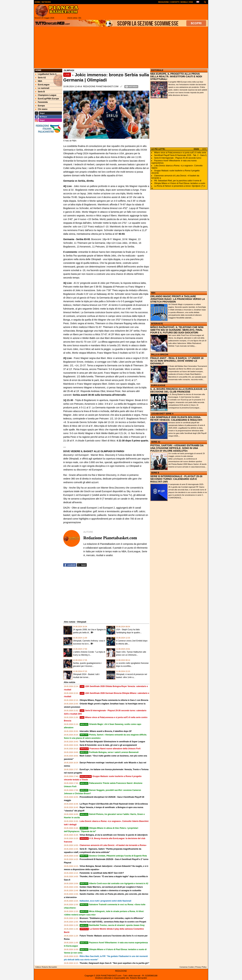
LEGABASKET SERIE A (162, 414)
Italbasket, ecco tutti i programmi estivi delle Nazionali (106, 901)
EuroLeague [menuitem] (42, 85)
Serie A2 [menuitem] (41, 78)
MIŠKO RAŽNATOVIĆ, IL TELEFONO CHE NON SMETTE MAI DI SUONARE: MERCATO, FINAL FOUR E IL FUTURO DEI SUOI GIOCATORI (177, 330)
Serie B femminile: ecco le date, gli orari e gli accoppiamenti (108, 745)
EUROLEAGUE (158, 385)
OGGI (196, 149)
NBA (153, 293)
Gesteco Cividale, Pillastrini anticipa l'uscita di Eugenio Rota (113, 856)
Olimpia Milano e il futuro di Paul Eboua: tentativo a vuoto (180, 183)
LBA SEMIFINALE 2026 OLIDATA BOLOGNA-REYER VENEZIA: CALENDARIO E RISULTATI (176, 419)
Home (38, 70)
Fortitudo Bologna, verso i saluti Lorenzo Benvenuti (109, 752)
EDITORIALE (157, 70)
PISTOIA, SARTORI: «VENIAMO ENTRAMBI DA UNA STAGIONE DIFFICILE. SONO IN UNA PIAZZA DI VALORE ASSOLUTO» (177, 448)
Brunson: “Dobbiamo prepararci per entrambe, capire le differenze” (112, 918)
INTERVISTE (157, 324)
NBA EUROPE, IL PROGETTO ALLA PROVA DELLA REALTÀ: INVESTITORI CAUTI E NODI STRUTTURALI (176, 76)
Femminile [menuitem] (42, 102)
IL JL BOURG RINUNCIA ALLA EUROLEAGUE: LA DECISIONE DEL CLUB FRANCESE (179, 390)
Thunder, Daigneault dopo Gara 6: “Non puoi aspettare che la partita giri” (114, 963)
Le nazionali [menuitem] (42, 88)
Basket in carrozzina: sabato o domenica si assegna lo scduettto (110, 891)
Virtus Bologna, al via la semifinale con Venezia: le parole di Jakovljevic (114, 835)
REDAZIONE (121, 971)
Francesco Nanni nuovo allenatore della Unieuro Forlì (110, 749)
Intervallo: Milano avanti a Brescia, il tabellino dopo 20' (106, 731)
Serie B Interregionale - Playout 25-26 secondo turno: (178, 158)
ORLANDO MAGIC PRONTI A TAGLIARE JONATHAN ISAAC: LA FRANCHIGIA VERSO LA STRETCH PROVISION (178, 299)
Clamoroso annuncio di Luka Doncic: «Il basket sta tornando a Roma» (113, 845)
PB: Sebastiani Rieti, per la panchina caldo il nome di (178, 181)
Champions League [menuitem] (46, 95)
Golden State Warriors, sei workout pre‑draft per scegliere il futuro (111, 887)
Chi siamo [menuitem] (41, 109)
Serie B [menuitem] (40, 92)
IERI (204, 149)
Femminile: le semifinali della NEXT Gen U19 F (102, 873)
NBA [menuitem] (39, 81)
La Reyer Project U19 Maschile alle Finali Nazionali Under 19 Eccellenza (114, 804)
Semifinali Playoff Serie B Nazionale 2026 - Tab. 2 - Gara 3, (180, 155)
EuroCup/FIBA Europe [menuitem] (47, 99)
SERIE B (155, 473)
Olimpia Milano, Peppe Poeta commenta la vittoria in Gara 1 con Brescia (114, 700)
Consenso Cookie (187, 967)
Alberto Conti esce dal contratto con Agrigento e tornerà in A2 (114, 884)
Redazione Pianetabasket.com (101, 86)
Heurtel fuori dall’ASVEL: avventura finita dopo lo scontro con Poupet (113, 922)
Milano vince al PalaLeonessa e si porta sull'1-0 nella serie (180, 153)
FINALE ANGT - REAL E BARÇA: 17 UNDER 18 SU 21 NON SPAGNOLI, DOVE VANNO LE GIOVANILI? (177, 361)
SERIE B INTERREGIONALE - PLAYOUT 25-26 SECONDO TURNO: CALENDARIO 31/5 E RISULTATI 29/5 (176, 479)
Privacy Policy (201, 967)
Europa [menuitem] (40, 106)
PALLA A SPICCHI (160, 355)
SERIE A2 (156, 442)
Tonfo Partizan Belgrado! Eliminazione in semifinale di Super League (112, 742)
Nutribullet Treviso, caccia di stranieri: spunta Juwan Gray (112, 925)
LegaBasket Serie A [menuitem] (46, 74)
